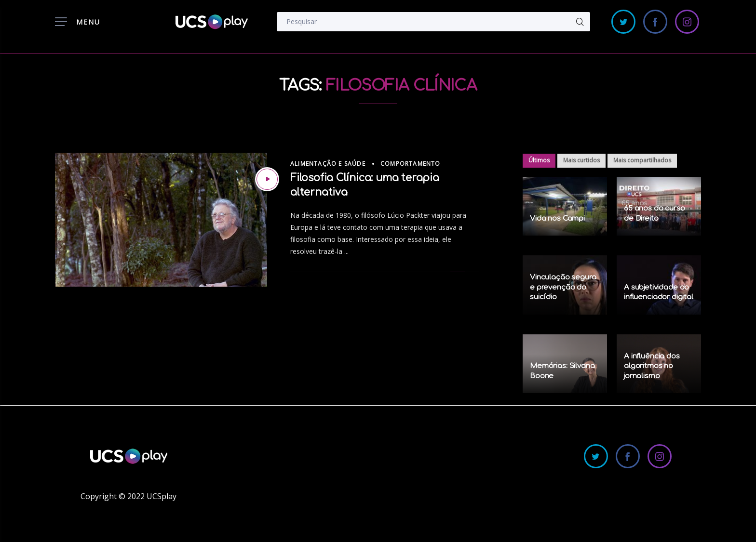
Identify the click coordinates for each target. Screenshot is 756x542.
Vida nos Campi (557, 218)
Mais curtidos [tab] (581, 160)
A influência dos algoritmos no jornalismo (652, 366)
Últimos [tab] (539, 160)
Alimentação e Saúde (328, 164)
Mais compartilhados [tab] (642, 160)
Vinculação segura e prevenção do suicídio (563, 287)
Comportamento (411, 164)
